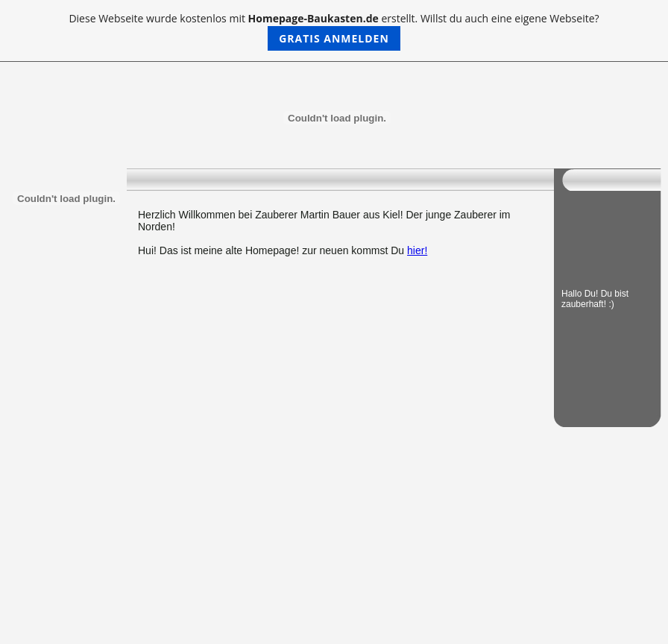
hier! (417, 250)
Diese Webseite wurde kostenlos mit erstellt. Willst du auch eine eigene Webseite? (334, 31)
